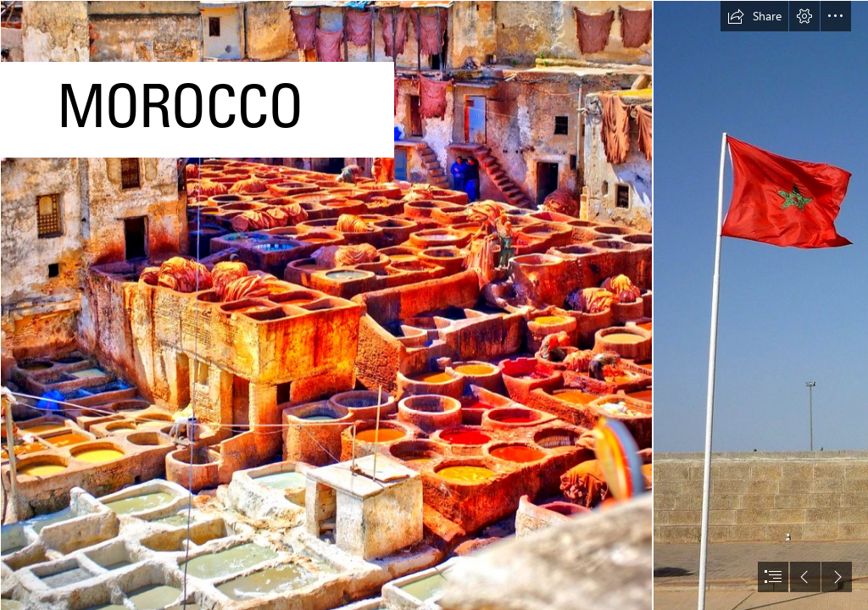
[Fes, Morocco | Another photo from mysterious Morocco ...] (325, 305)
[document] (434, 305)
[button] (754, 16)
